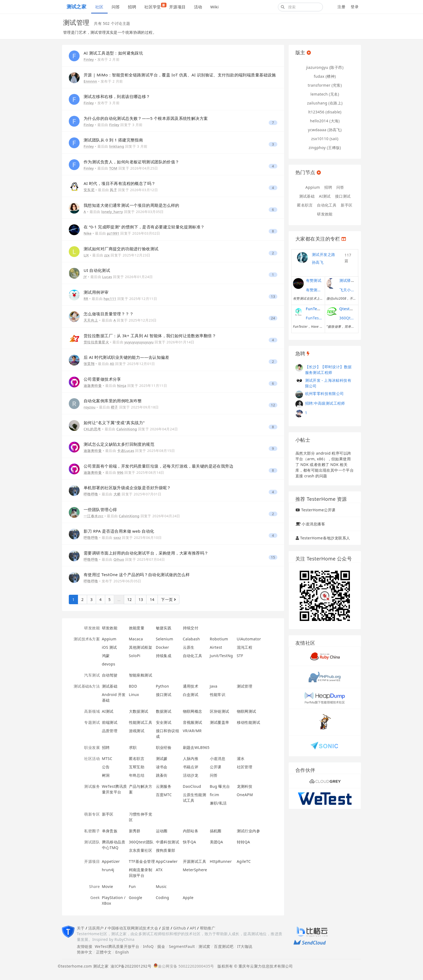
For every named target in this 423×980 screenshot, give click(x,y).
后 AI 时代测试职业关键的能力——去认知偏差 (126, 357)
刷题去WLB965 (196, 747)
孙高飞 (318, 262)
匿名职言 (137, 758)
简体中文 (85, 952)
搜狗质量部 (166, 850)
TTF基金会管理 (142, 861)
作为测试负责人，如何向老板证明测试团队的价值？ (132, 162)
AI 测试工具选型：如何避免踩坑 (113, 53)
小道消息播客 (313, 524)
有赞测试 (314, 280)
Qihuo (119, 559)
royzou (90, 407)
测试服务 (92, 786)
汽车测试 (92, 675)
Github (180, 928)
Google (136, 898)
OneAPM (245, 795)
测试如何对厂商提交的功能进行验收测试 (121, 249)
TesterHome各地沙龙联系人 (325, 538)
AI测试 (108, 711)
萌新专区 (92, 814)
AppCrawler (167, 861)
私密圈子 (92, 831)
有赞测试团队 (314, 290)
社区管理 (245, 767)
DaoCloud (192, 786)
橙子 (115, 407)
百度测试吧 (224, 946)
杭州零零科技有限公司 (325, 393)
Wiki (214, 7)
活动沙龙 (191, 775)
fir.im (215, 795)
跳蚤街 (162, 775)
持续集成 (164, 656)
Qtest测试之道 (352, 309)
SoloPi (135, 656)
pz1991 (113, 233)
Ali (112, 364)
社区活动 (92, 758)
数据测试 (164, 711)
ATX (159, 870)
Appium (109, 639)
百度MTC (164, 795)
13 (273, 297)
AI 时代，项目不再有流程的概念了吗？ (120, 183)
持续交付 (191, 628)
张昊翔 (89, 364)
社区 (99, 7)
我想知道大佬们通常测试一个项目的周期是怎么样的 (132, 205)
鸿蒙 (106, 656)
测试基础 (110, 686)
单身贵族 (110, 831)
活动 (198, 7)
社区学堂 (155, 6)
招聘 (132, 7)
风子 (113, 190)
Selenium (165, 639)
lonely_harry (112, 212)
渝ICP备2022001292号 (130, 966)
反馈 (166, 928)
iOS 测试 (110, 647)
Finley (89, 59)
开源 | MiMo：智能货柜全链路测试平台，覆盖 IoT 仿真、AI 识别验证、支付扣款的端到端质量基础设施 (180, 75)
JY (85, 277)
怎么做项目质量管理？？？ (109, 314)
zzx (107, 255)
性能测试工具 (141, 722)
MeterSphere (195, 870)
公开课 (216, 767)
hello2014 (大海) (325, 121)
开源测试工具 (195, 861)
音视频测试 (193, 722)
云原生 (189, 647)
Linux (134, 695)
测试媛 (162, 758)
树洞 (106, 775)
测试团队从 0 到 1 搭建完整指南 (113, 140)
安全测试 (164, 722)
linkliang (117, 146)
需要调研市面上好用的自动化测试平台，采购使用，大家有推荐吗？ (146, 553)
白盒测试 (191, 695)
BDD (133, 686)
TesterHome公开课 (318, 510)
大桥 (117, 494)
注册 (341, 7)
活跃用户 (96, 928)
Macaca (136, 639)
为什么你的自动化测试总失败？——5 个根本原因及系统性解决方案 (146, 118)
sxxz (117, 538)
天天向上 (91, 320)
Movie (108, 886)
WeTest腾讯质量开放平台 (117, 946)
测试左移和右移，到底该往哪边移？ (117, 96)
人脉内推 (191, 758)
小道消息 (218, 758)
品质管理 (110, 731)
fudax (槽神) (325, 76)
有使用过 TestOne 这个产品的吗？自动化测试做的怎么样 (137, 575)
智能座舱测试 (141, 675)
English (122, 952)
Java (214, 686)
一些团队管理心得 (100, 509)
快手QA (190, 842)
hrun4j (108, 870)
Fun (132, 886)
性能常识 (218, 695)
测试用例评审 (96, 292)
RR (86, 299)
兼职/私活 (218, 803)
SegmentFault (182, 946)
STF (240, 656)
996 (120, 472)
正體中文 (104, 952)
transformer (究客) (325, 85)
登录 (355, 7)
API (193, 928)
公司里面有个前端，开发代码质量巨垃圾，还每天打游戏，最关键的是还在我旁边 (158, 466)
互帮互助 (137, 767)
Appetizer (111, 861)
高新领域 (92, 711)
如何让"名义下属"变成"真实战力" (114, 423)
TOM (113, 168)
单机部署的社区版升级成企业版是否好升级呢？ (127, 488)
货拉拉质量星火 (96, 342)
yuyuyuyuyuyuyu (139, 342)
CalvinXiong (127, 429)
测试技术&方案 (87, 639)
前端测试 (110, 722)
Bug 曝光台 (220, 786)
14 (152, 599)
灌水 (241, 758)
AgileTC (244, 861)
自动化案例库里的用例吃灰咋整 (113, 401)
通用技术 (191, 686)
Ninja (122, 386)
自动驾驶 (110, 675)
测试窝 (204, 946)
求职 (133, 747)
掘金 (161, 946)
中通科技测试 (168, 842)
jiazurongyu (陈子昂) (325, 67)
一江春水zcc (94, 516)
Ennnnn (90, 81)
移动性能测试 (249, 722)
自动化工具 (193, 656)
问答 (116, 7)
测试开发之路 (324, 254)
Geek (95, 898)
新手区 (108, 814)
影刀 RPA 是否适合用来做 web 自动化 (119, 531)
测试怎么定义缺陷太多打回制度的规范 (119, 444)
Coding (163, 898)
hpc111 (110, 299)
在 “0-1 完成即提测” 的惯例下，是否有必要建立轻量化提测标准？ (144, 227)
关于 (81, 928)
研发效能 (92, 628)
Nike (88, 233)
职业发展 (92, 747)
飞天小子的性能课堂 (347, 290)
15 (273, 557)
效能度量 (137, 628)
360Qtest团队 (141, 842)
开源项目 (178, 7)
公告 (106, 767)
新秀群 (135, 831)
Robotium (219, 639)
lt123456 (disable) (325, 112)
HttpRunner (221, 861)
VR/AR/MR (192, 731)
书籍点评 (191, 767)
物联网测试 (247, 711)
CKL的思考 (92, 429)
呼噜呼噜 (91, 494)
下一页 (168, 599)
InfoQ (148, 946)
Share (94, 886)
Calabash (191, 639)
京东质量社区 (141, 850)
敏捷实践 (164, 628)
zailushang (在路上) (325, 103)
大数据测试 (139, 711)
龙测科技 (245, 786)
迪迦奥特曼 (93, 386)
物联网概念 (193, 711)
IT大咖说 (245, 946)
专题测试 (92, 722)
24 (273, 318)
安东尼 (89, 190)
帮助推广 (208, 928)
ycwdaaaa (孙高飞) (325, 130)
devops (109, 664)
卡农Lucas (126, 451)
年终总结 (137, 775)
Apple (188, 898)
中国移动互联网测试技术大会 (133, 928)
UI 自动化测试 (97, 270)
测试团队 (92, 842)
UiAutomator (249, 639)
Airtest (216, 647)
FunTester (315, 309)
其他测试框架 (141, 647)
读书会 (162, 767)
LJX (86, 255)
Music (161, 886)
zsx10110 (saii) (325, 139)
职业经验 (164, 747)
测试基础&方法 (87, 686)
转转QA (243, 842)
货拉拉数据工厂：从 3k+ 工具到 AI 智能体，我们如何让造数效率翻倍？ (150, 336)
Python (163, 686)
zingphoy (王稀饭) (325, 148)
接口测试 (164, 695)
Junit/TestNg (221, 656)
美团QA (216, 842)
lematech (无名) (325, 94)
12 (273, 405)
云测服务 (164, 786)
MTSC (107, 758)
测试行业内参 (249, 831)
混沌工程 (245, 647)
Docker (163, 647)
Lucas (107, 277)
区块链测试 (220, 711)
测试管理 (245, 686)
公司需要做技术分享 (102, 379)
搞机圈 (216, 831)
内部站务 (191, 831)
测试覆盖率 (220, 722)
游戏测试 (137, 731)
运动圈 (162, 831)
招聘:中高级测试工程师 (325, 403)
